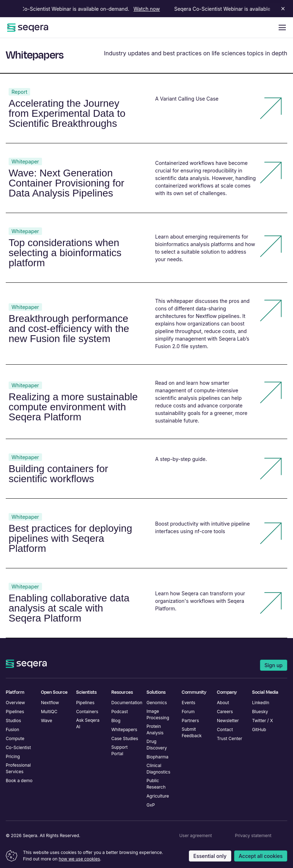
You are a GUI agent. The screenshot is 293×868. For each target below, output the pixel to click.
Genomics (157, 703)
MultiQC (49, 712)
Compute (15, 738)
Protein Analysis (155, 730)
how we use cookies (79, 859)
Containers (87, 712)
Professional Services (18, 768)
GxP (151, 805)
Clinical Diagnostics (158, 769)
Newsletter (228, 721)
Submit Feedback (192, 732)
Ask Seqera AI (88, 723)
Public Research (156, 784)
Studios (13, 721)
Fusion (12, 730)
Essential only (210, 856)
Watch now (148, 9)
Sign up (274, 665)
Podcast (120, 712)
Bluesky (260, 712)
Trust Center (230, 738)
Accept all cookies (261, 856)
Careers (225, 712)
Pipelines (15, 712)
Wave (46, 721)
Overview (15, 703)
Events (189, 703)
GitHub (259, 730)
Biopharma (157, 757)
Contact (225, 730)
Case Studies (125, 738)
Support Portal (119, 750)
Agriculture (158, 796)
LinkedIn (261, 703)
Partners (190, 721)
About (223, 703)
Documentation (127, 703)
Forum (188, 712)
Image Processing (158, 714)
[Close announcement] (282, 9)
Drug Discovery (157, 745)
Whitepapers (124, 730)
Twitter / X (262, 721)
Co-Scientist (18, 747)
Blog (116, 721)
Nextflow (50, 703)
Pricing (13, 756)
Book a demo (19, 781)
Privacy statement (253, 835)
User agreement (196, 835)
